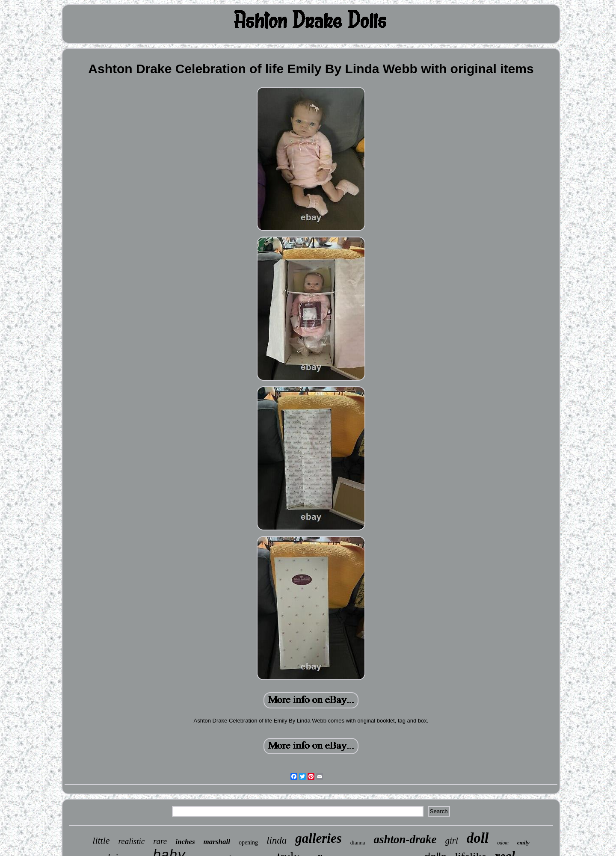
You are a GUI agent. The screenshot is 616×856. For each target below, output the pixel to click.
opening (248, 843)
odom (503, 843)
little (101, 840)
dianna (358, 843)
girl (451, 841)
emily (523, 843)
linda (277, 840)
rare (160, 841)
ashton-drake (405, 839)
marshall (217, 842)
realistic (132, 841)
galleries (318, 838)
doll (478, 838)
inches (185, 842)
